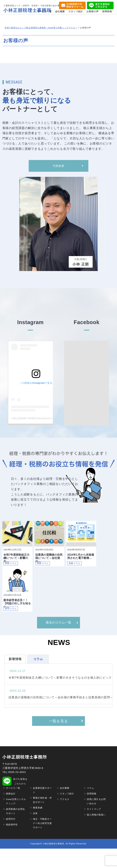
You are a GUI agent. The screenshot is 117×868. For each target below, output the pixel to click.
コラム (90, 797)
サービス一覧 (13, 797)
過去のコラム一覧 (59, 630)
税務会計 (11, 803)
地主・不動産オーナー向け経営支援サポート (42, 832)
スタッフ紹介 (67, 803)
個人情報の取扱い (96, 824)
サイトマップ (94, 818)
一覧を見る (59, 729)
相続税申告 (12, 834)
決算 (35, 823)
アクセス (65, 808)
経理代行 (11, 828)
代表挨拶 (59, 167)
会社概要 (65, 797)
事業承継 (38, 817)
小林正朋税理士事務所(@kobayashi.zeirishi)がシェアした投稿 (46, 420)
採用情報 (92, 803)
